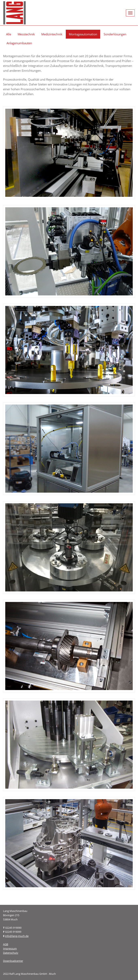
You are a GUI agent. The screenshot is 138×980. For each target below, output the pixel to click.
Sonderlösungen (115, 34)
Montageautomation (83, 34)
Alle (9, 34)
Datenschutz (11, 953)
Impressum (10, 948)
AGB (6, 944)
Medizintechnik (52, 34)
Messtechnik (26, 34)
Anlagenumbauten (19, 43)
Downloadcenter (13, 961)
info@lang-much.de (17, 936)
